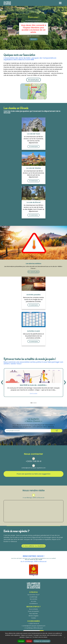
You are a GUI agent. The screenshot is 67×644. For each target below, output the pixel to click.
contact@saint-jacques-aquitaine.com (33, 468)
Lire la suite (33, 394)
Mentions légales (33, 616)
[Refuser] (65, 637)
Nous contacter (33, 609)
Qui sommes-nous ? (33, 595)
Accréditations (34, 604)
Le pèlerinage (33, 597)
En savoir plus (34, 80)
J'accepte (21, 641)
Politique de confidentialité (42, 641)
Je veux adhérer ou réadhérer (34, 546)
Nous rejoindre (34, 614)
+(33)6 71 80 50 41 (33, 461)
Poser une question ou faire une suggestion (34, 474)
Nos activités (34, 599)
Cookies (34, 618)
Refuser (29, 641)
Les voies (34, 601)
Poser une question (33, 611)
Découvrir (33, 39)
